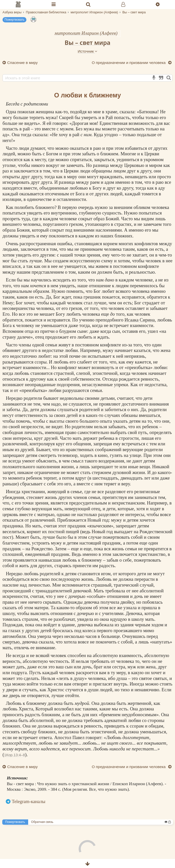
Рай (109, 117)
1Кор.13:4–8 (14, 755)
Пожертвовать (14, 20)
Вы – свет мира (87, 42)
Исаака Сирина (140, 320)
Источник (87, 51)
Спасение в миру (22, 63)
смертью (11, 642)
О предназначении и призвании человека (129, 63)
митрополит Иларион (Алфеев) (86, 33)
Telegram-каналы (29, 801)
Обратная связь (42, 822)
